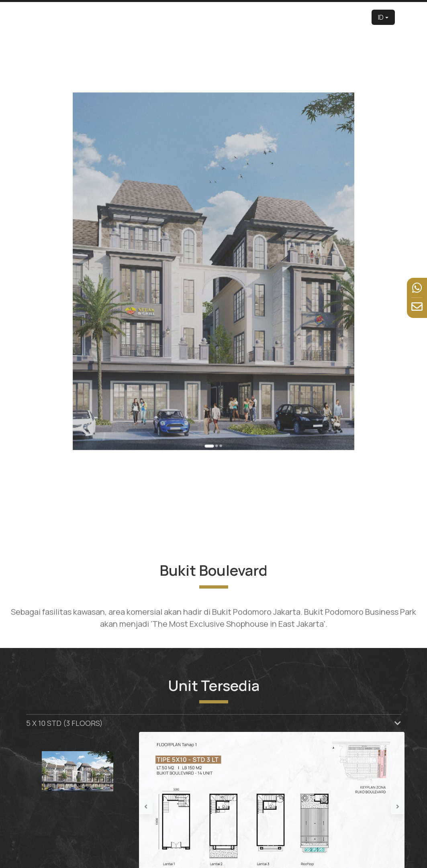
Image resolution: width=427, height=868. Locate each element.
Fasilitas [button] (283, 17)
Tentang (188, 17)
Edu (209, 17)
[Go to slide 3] (218, 373)
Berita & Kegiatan (316, 17)
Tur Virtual (258, 17)
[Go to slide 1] (211, 373)
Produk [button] (230, 17)
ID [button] (381, 17)
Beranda (121, 17)
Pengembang (154, 17)
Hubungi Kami (352, 17)
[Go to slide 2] (215, 373)
